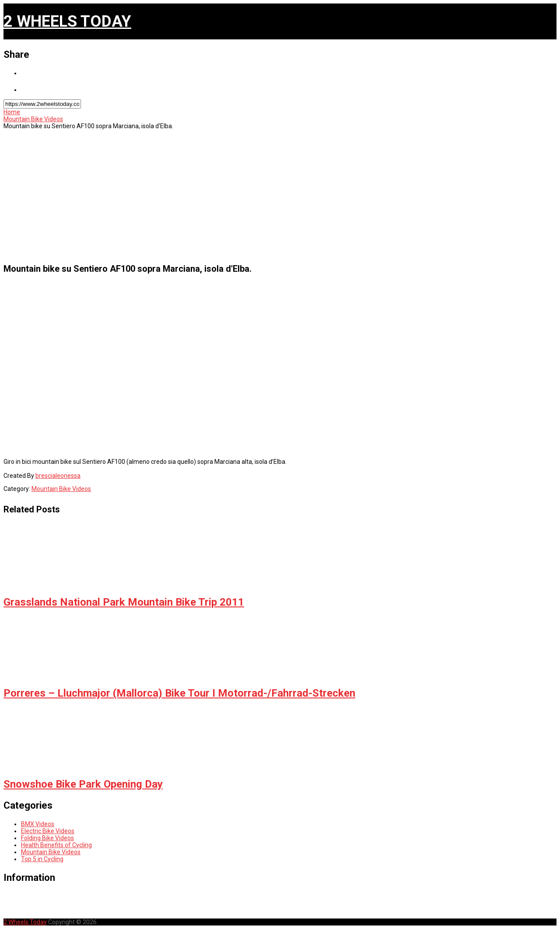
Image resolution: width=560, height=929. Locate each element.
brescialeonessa (58, 476)
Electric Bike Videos (48, 831)
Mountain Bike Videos (33, 119)
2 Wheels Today (67, 21)
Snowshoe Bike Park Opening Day (83, 784)
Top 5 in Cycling (42, 859)
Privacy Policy (44, 903)
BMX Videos (38, 824)
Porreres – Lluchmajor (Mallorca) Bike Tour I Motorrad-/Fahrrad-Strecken (179, 693)
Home (12, 112)
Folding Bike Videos (47, 838)
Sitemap (33, 909)
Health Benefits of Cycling (56, 845)
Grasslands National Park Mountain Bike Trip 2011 (124, 602)
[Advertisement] (269, 195)
